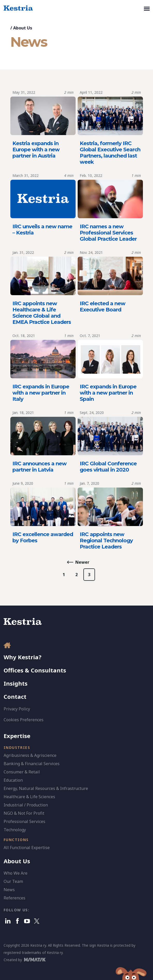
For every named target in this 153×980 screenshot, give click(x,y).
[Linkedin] (8, 921)
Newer (82, 562)
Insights (16, 683)
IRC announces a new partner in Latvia (39, 467)
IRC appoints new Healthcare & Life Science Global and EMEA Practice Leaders (42, 313)
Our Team (13, 881)
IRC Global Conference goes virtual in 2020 (108, 467)
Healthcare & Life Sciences (29, 797)
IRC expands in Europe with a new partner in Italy (41, 393)
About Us (23, 28)
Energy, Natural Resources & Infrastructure (46, 788)
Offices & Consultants (35, 670)
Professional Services (24, 821)
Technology (15, 830)
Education (13, 780)
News (9, 890)
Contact (15, 696)
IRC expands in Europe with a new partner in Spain (108, 393)
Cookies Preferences (24, 720)
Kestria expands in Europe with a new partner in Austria (36, 150)
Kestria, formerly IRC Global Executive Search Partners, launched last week (110, 153)
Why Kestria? (23, 657)
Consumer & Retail (22, 772)
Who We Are (16, 873)
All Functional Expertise (27, 848)
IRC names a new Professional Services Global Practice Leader (108, 233)
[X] (37, 921)
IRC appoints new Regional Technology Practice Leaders (106, 540)
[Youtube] (27, 921)
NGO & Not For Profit (24, 813)
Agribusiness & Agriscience (30, 755)
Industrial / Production (26, 805)
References (14, 898)
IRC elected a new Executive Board (103, 307)
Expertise (17, 736)
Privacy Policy (17, 709)
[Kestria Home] (18, 8)
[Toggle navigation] (147, 8)
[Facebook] (17, 921)
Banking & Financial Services (32, 764)
